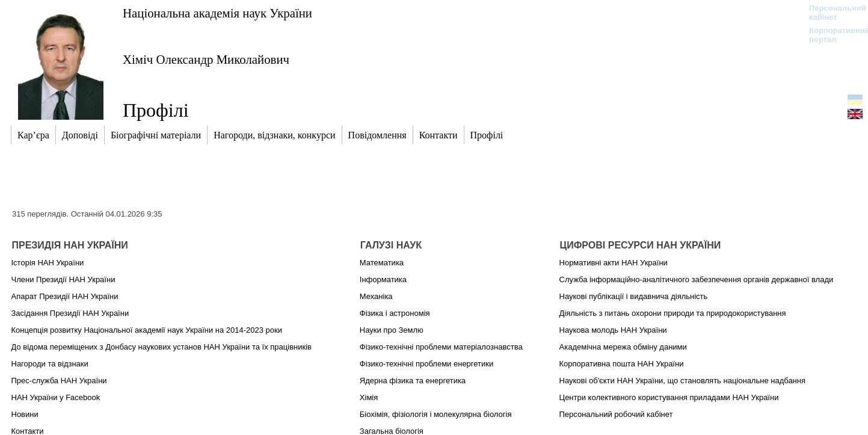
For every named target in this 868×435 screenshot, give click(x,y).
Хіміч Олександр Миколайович (206, 59)
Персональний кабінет (832, 13)
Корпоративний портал (832, 35)
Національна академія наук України (217, 13)
